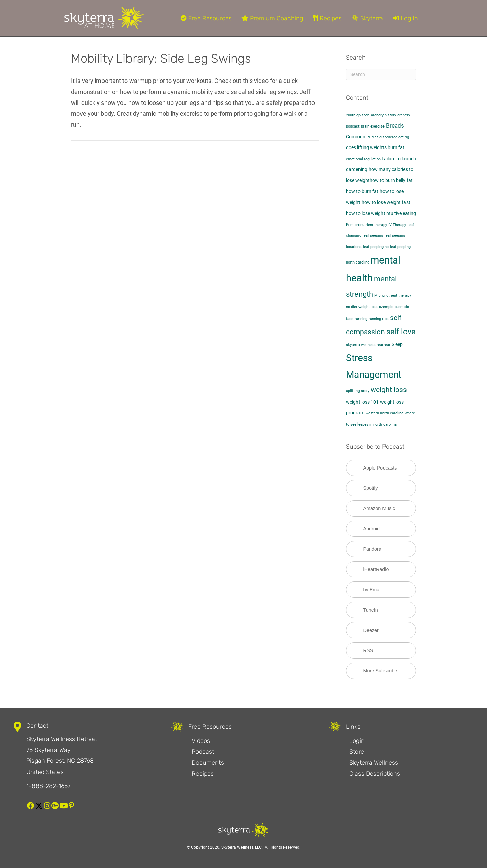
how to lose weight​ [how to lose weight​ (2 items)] (366, 214)
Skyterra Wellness (374, 763)
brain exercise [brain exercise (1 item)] (373, 126)
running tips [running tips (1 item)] (379, 319)
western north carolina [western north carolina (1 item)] (385, 413)
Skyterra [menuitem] (367, 18)
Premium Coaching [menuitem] (272, 18)
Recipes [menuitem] (327, 18)
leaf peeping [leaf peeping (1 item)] (373, 236)
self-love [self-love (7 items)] (401, 332)
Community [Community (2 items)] (358, 137)
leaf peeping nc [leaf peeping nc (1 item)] (376, 247)
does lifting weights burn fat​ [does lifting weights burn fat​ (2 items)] (375, 148)
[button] (31, 806)
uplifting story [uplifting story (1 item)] (358, 391)
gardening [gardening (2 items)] (357, 170)
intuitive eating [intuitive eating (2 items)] (401, 214)
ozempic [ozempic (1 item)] (386, 307)
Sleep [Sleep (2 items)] (397, 345)
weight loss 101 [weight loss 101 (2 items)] (362, 402)
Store (357, 752)
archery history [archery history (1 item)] (384, 115)
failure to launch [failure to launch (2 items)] (399, 159)
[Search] (381, 74)
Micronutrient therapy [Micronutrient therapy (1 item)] (393, 295)
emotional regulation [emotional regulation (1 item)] (363, 159)
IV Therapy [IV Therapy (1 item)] (397, 225)
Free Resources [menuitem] (206, 18)
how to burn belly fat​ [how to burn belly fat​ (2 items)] (391, 180)
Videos (201, 741)
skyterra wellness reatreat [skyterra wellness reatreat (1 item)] (368, 345)
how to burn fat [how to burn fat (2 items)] (362, 192)
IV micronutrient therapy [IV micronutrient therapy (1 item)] (366, 225)
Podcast (203, 752)
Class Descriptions (375, 774)
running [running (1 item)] (361, 319)
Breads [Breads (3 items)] (395, 125)
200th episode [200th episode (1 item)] (358, 115)
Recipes (203, 774)
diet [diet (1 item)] (375, 137)
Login (357, 741)
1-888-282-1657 (49, 786)
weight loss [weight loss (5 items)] (389, 390)
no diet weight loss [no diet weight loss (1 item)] (362, 307)
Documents (208, 763)
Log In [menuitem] (405, 18)
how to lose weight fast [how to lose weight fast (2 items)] (386, 202)
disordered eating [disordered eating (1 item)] (394, 137)
